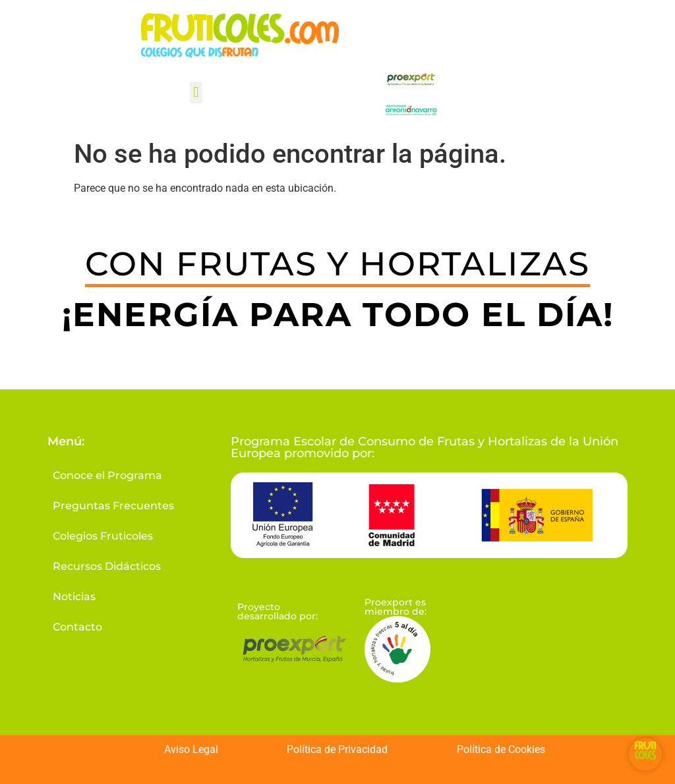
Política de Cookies (501, 749)
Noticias (72, 597)
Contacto (75, 627)
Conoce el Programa (105, 475)
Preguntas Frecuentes (111, 506)
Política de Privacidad (337, 749)
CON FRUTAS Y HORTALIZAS (337, 264)
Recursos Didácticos (105, 566)
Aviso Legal (191, 749)
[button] (196, 93)
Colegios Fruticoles (101, 536)
